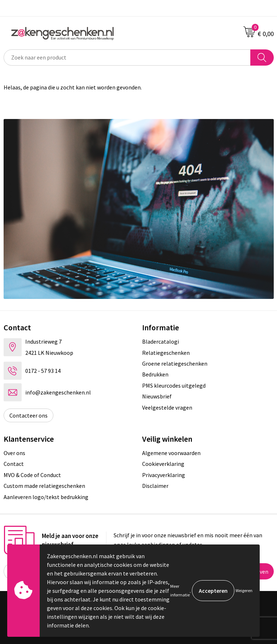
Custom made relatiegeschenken (44, 486)
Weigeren (244, 590)
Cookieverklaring (163, 464)
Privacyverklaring (164, 475)
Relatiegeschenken (166, 353)
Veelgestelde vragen (167, 407)
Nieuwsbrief (157, 396)
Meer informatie (180, 590)
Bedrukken (155, 374)
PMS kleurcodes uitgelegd (174, 385)
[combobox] (127, 58)
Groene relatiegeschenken (175, 363)
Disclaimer (155, 486)
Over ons (14, 453)
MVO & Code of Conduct (32, 475)
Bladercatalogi (161, 341)
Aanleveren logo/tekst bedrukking (46, 497)
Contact (14, 464)
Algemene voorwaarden (171, 453)
